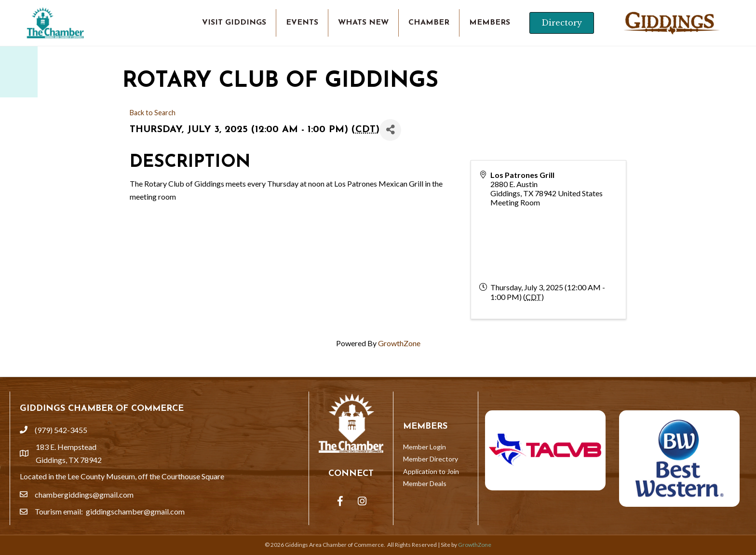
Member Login (425, 447)
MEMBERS (490, 23)
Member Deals (425, 483)
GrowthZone (399, 343)
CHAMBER (429, 23)
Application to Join (431, 471)
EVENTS (302, 23)
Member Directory (431, 459)
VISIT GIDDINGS (234, 23)
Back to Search (153, 113)
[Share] (390, 130)
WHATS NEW (363, 23)
